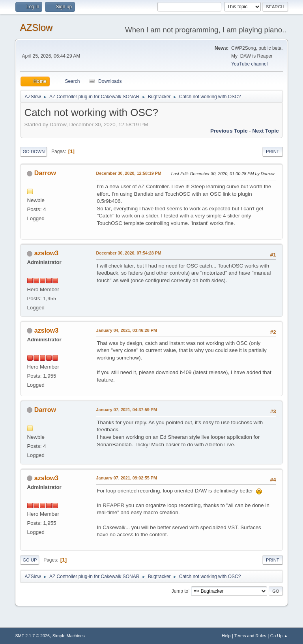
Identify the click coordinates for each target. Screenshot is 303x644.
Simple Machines (69, 636)
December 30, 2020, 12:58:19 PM (128, 173)
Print (273, 152)
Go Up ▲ (279, 636)
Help (226, 636)
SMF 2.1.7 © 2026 (32, 636)
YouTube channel (249, 64)
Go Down (34, 152)
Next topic (265, 131)
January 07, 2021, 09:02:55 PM (126, 478)
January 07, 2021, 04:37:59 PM (126, 410)
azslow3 (46, 253)
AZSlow (36, 27)
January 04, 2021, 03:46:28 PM (126, 330)
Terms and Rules (250, 636)
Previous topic (229, 131)
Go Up (30, 560)
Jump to (180, 591)
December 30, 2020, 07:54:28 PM (128, 253)
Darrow (45, 173)
